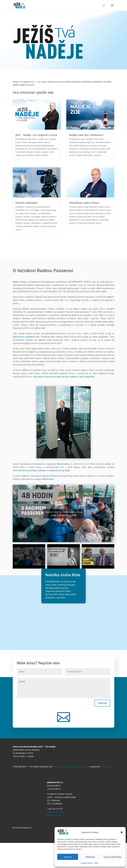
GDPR (96, 863)
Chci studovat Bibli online (64, 636)
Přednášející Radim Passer (84, 203)
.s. (72, 464)
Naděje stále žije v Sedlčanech (86, 135)
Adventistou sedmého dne (26, 337)
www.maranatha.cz (55, 815)
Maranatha (63, 464)
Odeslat (102, 703)
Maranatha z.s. (107, 767)
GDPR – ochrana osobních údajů (61, 797)
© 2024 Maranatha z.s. (23, 828)
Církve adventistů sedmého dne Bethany (71, 767)
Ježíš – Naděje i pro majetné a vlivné (36, 135)
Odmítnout (90, 857)
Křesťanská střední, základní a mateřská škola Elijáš (44, 470)
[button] (122, 832)
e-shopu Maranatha (44, 479)
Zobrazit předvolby (112, 857)
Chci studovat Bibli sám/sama (64, 615)
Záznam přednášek (26, 203)
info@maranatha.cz (56, 812)
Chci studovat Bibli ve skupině (63, 626)
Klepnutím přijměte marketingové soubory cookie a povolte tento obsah (64, 514)
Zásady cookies (87, 863)
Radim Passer (20, 282)
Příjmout (68, 857)
